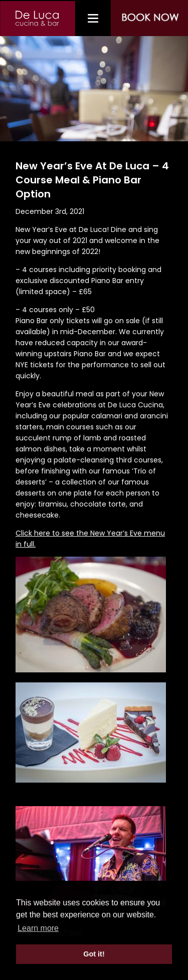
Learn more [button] (38, 928)
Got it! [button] (94, 954)
